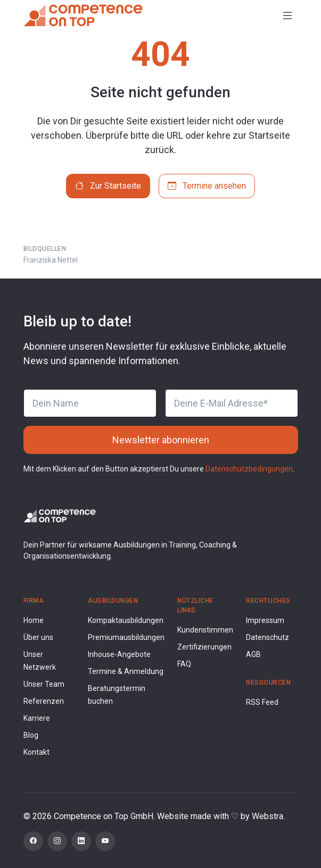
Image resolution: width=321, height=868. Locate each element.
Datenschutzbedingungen (249, 469)
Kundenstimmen (205, 630)
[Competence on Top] (83, 15)
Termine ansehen (207, 186)
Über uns (38, 637)
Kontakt (36, 752)
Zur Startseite (108, 186)
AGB (253, 654)
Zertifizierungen (204, 647)
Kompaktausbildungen (126, 620)
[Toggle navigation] (287, 16)
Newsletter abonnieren (161, 440)
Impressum (265, 620)
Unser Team (44, 684)
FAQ (184, 664)
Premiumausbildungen (126, 637)
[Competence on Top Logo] (60, 515)
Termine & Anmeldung (126, 671)
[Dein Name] (90, 403)
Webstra (267, 816)
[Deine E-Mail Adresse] (232, 403)
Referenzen (44, 701)
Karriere (37, 718)
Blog (31, 735)
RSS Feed (262, 702)
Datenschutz (267, 637)
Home (34, 620)
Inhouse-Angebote (119, 654)
